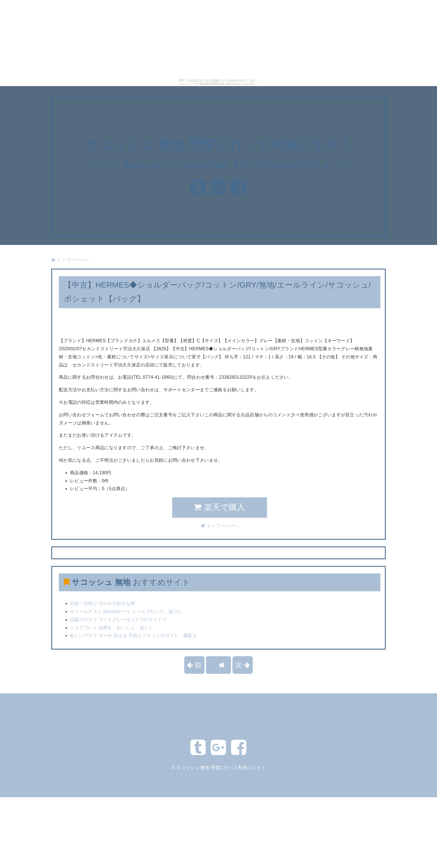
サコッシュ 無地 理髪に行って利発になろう (218, 145)
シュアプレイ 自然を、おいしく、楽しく (112, 628)
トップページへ (70, 260)
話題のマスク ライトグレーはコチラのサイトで (118, 620)
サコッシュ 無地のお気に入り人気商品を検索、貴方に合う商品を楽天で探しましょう (219, 165)
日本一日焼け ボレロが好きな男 (102, 603)
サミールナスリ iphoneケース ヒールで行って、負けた (126, 612)
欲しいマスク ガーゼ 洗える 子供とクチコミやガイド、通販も (133, 635)
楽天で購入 (219, 507)
